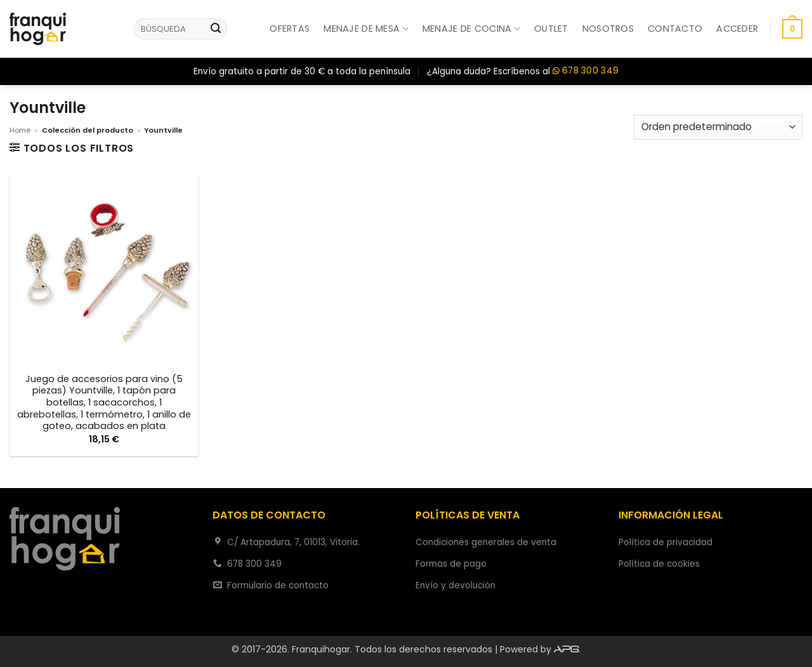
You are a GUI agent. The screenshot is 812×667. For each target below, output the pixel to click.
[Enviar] (216, 29)
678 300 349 (586, 71)
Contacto (675, 29)
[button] (737, 29)
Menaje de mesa (366, 29)
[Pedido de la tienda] (718, 127)
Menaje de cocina (471, 29)
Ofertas (290, 29)
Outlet (551, 29)
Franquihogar (321, 649)
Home (20, 130)
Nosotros (608, 29)
